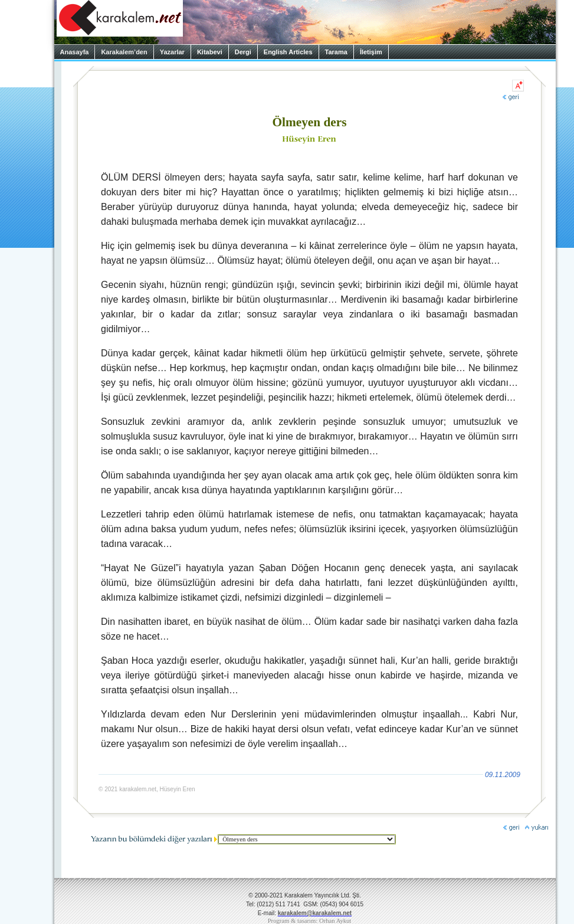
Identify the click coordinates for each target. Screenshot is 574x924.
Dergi (243, 52)
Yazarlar (172, 52)
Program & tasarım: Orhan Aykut (310, 921)
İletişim (371, 52)
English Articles (288, 52)
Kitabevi (210, 52)
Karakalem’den (124, 52)
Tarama (336, 52)
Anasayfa (75, 52)
